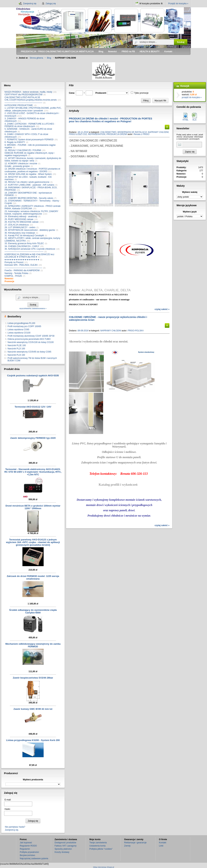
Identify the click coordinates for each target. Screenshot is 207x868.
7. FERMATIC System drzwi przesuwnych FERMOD (29, 140)
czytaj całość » (162, 309)
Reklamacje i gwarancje (135, 843)
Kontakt (163, 843)
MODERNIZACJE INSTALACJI (132, 132)
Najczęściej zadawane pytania (34, 858)
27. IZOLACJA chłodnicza (17, 225)
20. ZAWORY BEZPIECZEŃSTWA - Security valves (29, 198)
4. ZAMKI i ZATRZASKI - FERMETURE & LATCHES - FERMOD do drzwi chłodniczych (30, 125)
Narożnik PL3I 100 (16, 355)
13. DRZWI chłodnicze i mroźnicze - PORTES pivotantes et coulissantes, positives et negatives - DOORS (32, 170)
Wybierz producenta (33, 780)
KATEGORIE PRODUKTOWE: (19, 105)
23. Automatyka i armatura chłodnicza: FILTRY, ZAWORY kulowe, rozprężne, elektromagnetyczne (31, 213)
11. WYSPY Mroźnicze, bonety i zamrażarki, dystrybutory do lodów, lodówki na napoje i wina (33, 159)
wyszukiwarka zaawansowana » (146, 47)
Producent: (101, 93)
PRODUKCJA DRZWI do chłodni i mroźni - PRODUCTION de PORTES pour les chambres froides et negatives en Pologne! (110, 120)
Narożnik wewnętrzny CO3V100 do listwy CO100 (31, 342)
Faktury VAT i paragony (66, 846)
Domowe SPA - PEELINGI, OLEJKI (21, 265)
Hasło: (8, 809)
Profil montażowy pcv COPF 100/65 (24, 326)
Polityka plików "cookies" (101, 849)
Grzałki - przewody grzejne (17, 166)
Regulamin (25, 849)
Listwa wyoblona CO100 (19, 333)
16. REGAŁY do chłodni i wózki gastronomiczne (27, 182)
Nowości (9, 279)
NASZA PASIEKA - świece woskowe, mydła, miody (28, 92)
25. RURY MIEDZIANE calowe (19, 219)
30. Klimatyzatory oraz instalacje (20, 233)
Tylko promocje (141, 93)
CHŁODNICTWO (108, 132)
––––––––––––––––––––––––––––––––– (24, 252)
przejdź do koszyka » (192, 97)
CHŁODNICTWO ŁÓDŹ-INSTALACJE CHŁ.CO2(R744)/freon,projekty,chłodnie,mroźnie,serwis (31, 99)
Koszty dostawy (62, 852)
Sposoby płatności (63, 849)
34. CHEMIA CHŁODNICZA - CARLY (22, 246)
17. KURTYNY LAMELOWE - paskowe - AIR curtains (29, 185)
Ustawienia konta (97, 846)
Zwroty (127, 846)
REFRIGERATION (97, 134)
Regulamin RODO (28, 846)
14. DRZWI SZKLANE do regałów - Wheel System (28, 174)
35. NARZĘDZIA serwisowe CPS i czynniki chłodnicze (30, 249)
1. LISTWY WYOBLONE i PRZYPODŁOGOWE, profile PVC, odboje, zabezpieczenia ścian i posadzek (33, 109)
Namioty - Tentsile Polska (17, 273)
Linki (161, 846)
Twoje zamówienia (98, 843)
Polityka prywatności (29, 852)
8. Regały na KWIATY (15, 142)
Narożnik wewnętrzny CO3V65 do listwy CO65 (29, 352)
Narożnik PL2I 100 (16, 349)
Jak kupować (26, 843)
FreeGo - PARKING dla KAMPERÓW (22, 270)
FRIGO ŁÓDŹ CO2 (78, 134)
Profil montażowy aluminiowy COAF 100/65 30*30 (31, 336)
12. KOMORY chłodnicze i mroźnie (21, 164)
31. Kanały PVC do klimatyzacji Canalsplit (24, 236)
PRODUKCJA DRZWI (117, 134)
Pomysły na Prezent (14, 262)
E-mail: (8, 800)
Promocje (9, 281)
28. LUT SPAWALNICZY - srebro (20, 227)
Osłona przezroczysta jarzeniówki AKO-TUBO (29, 339)
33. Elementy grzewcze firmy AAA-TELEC (24, 243)
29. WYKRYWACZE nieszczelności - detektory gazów (30, 230)
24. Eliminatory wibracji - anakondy (21, 216)
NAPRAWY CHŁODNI (158, 132)
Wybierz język (190, 212)
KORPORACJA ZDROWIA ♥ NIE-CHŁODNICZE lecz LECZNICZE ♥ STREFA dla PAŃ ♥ (29, 256)
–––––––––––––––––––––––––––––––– (23, 103)
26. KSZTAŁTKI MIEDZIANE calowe (22, 222)
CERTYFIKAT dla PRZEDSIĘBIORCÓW (24, 95)
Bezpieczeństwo (27, 855)
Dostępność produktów (65, 843)
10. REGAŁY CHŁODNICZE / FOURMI (23, 150)
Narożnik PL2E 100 (17, 345)
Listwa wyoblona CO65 (18, 330)
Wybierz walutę (190, 192)
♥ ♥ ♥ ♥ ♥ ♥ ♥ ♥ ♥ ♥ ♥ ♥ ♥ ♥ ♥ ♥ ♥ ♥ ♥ (22, 260)
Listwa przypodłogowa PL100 (21, 323)
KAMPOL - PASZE (13, 276)
